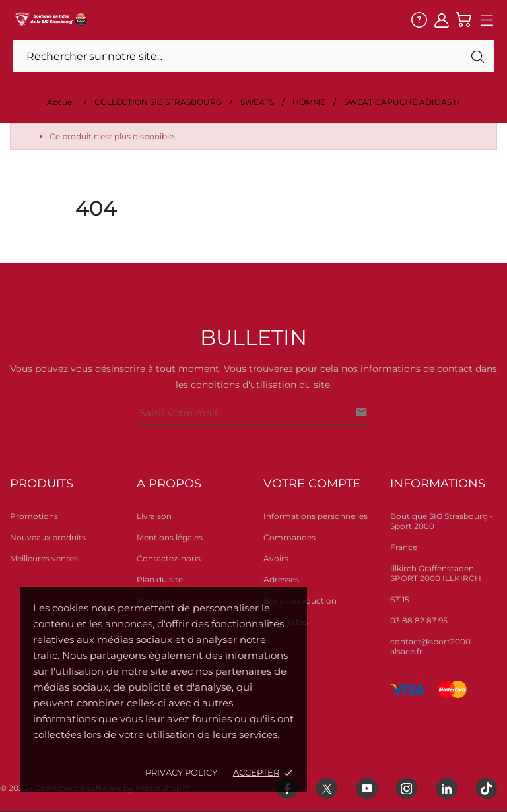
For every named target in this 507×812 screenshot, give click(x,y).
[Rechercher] (253, 56)
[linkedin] (447, 789)
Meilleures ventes (44, 558)
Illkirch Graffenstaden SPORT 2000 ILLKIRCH (436, 573)
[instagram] (407, 789)
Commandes (289, 537)
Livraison (154, 516)
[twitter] (327, 789)
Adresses (281, 579)
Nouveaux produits (48, 537)
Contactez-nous (169, 558)
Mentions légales (170, 537)
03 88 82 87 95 (419, 620)
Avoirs (276, 558)
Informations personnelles (316, 516)
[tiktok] (487, 788)
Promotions (34, 516)
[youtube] (367, 788)
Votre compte (312, 484)
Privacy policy (181, 772)
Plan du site (160, 579)
